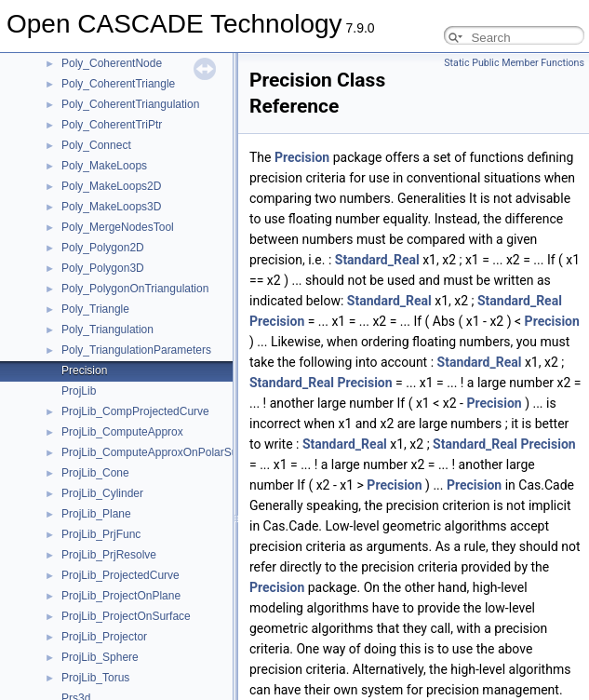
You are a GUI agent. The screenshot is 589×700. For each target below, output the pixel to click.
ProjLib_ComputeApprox (122, 432)
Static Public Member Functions (514, 63)
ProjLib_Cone (95, 473)
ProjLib (79, 391)
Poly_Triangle (95, 309)
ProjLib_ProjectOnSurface (126, 616)
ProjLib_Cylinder (102, 493)
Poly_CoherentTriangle (118, 84)
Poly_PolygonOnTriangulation (135, 289)
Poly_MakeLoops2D (111, 186)
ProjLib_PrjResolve (109, 555)
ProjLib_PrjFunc (101, 534)
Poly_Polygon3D (103, 268)
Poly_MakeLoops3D (111, 207)
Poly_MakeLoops (104, 166)
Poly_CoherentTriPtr (112, 125)
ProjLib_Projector (104, 637)
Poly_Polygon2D (103, 248)
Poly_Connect (96, 145)
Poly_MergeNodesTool (118, 227)
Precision (84, 370)
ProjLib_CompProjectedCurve (135, 411)
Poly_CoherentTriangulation (130, 104)
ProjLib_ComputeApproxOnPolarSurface (162, 452)
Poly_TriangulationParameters (136, 350)
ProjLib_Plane (96, 514)
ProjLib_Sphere (100, 657)
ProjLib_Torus (95, 678)
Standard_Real (377, 260)
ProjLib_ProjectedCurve (120, 575)
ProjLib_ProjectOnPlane (121, 596)
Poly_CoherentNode (112, 63)
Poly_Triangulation (107, 330)
